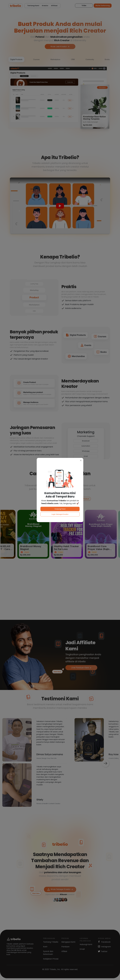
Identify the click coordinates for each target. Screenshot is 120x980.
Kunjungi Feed (60, 509)
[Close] (81, 460)
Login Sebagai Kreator (60, 514)
